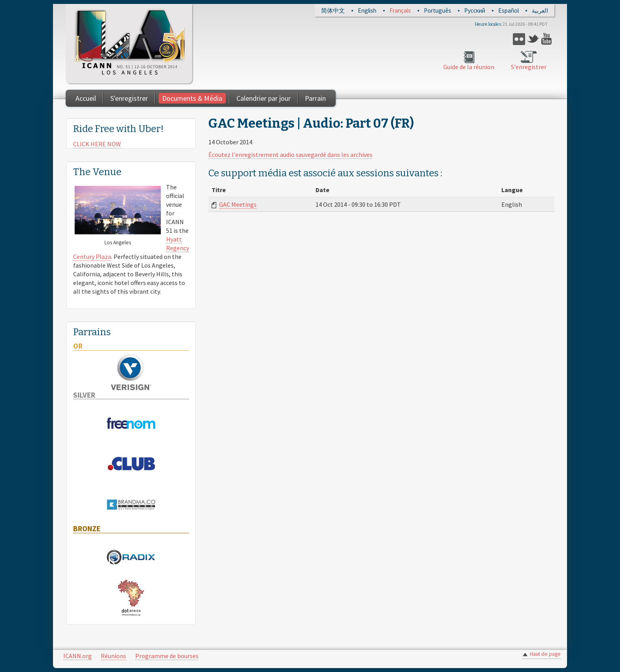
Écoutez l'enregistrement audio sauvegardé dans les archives (290, 155)
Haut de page (545, 654)
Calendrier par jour (264, 98)
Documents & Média (192, 98)
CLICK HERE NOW (97, 144)
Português (438, 10)
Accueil (86, 98)
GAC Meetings (238, 204)
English (367, 10)
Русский (475, 10)
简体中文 (333, 10)
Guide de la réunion (469, 67)
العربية (540, 10)
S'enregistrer (529, 67)
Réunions (113, 656)
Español (508, 10)
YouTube (547, 39)
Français (400, 10)
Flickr (519, 39)
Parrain (315, 98)
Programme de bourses (167, 656)
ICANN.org (77, 656)
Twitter (533, 39)
